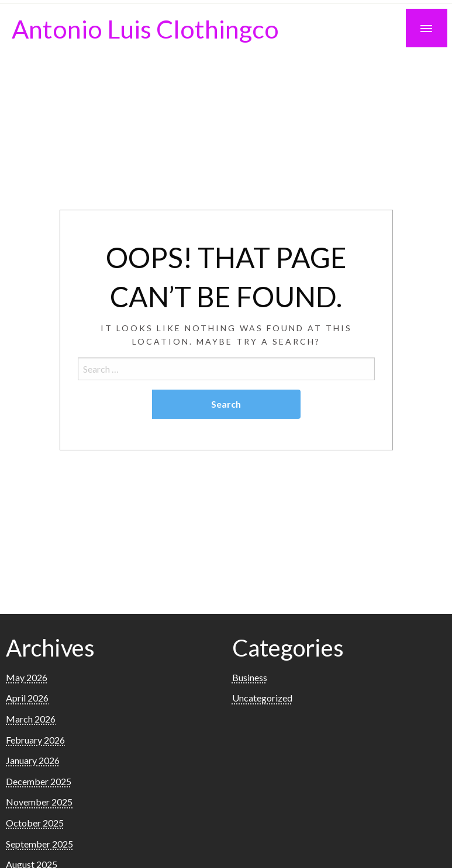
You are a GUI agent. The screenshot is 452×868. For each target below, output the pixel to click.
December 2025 (39, 781)
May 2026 (27, 677)
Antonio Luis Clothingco (145, 29)
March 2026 (31, 719)
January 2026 (33, 760)
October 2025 (35, 823)
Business (250, 677)
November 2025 (39, 802)
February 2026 (35, 740)
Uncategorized (262, 698)
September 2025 (39, 844)
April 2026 (27, 698)
